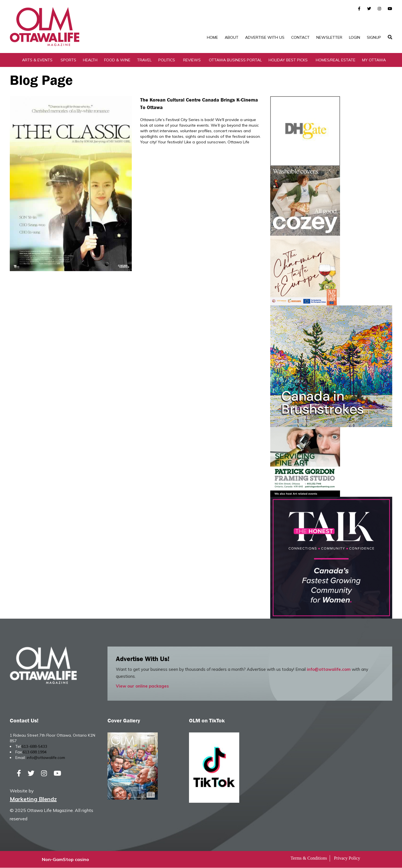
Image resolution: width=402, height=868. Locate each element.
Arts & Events (37, 60)
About (232, 37)
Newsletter (329, 37)
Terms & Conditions (309, 858)
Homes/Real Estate (336, 60)
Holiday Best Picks (288, 60)
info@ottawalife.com (329, 669)
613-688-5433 (34, 746)
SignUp (374, 37)
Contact (300, 37)
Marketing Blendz (33, 799)
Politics (167, 60)
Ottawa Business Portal (235, 60)
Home (212, 37)
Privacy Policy (347, 858)
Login (355, 37)
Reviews (192, 60)
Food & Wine (117, 60)
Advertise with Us (265, 37)
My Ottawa (374, 60)
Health (90, 60)
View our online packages (142, 686)
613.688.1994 (35, 752)
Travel (144, 60)
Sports (68, 60)
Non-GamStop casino (65, 860)
